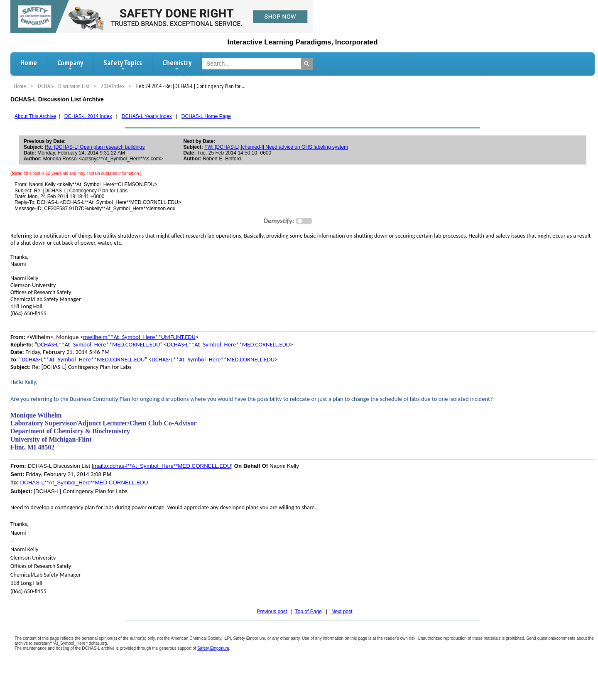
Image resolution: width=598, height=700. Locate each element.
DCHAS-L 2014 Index (88, 116)
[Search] (307, 64)
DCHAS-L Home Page (206, 116)
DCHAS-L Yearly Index (147, 116)
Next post (342, 612)
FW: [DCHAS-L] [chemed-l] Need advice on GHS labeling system (276, 147)
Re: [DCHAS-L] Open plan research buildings (95, 147)
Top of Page (309, 612)
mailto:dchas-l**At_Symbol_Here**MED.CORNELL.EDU (162, 466)
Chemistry (177, 65)
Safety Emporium (213, 648)
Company (70, 65)
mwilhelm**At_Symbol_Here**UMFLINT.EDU (139, 337)
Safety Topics (123, 65)
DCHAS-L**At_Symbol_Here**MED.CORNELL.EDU (98, 344)
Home (29, 63)
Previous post (272, 612)
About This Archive (35, 116)
